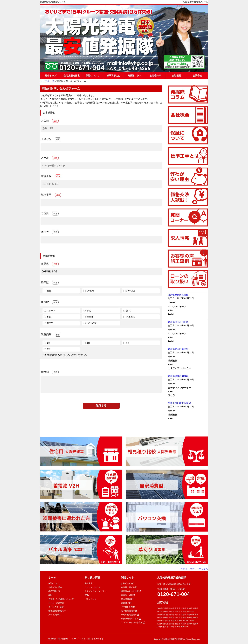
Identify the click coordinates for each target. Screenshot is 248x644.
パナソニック (90, 599)
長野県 (189, 615)
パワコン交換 (128, 607)
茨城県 (195, 608)
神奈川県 (190, 611)
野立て (48, 323)
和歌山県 (167, 621)
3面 (126, 343)
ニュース (74, 639)
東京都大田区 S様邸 (178, 349)
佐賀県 (195, 624)
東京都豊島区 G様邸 (178, 295)
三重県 (172, 617)
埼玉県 (172, 611)
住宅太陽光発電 (72, 76)
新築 (47, 291)
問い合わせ (63, 639)
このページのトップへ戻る (194, 569)
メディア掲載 (54, 615)
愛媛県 (178, 624)
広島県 (191, 621)
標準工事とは (114, 76)
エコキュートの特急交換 (133, 623)
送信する (101, 405)
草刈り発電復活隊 (130, 615)
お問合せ (197, 76)
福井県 (178, 615)
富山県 (166, 615)
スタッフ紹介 (86, 639)
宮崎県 (178, 627)
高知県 (183, 624)
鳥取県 (174, 621)
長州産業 (89, 583)
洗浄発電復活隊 (129, 611)
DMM (87, 595)
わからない (90, 323)
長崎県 (160, 627)
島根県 (179, 621)
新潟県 (160, 615)
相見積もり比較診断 (131, 591)
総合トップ (51, 76)
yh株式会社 (127, 583)
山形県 (183, 608)
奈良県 (160, 621)
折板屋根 (129, 317)
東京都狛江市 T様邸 (178, 322)
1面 (47, 343)
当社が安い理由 (55, 587)
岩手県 (166, 608)
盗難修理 (126, 603)
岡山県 (185, 621)
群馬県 (166, 611)
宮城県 (172, 608)
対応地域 (163, 603)
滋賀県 (178, 617)
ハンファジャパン (92, 587)
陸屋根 (88, 317)
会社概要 (176, 76)
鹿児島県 (184, 627)
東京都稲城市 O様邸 (178, 376)
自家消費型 (127, 599)
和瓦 (47, 317)
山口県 (160, 624)
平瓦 (87, 311)
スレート (49, 311)
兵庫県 (195, 617)
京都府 (183, 617)
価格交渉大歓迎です (57, 611)
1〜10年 (89, 291)
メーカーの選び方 (56, 603)
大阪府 (189, 617)
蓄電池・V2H (128, 595)
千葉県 (178, 611)
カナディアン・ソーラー (95, 591)
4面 (47, 349)
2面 (86, 343)
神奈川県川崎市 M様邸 (179, 403)
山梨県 (183, 615)
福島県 (189, 608)
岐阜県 (195, 615)
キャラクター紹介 (56, 607)
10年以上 (129, 291)
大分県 (172, 627)
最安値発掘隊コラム (131, 619)
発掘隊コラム (134, 76)
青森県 (160, 608)
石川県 (172, 615)
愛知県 (166, 617)
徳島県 (166, 624)
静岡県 (160, 617)
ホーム (52, 578)
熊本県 (166, 627)
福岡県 (189, 624)
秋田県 (178, 608)
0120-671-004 (174, 594)
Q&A (50, 595)
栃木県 (160, 611)
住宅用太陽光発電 (129, 587)
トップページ (47, 81)
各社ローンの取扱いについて (61, 599)
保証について (93, 76)
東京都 (183, 611)
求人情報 (97, 639)
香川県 (172, 624)
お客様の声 (155, 76)
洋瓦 (127, 311)
